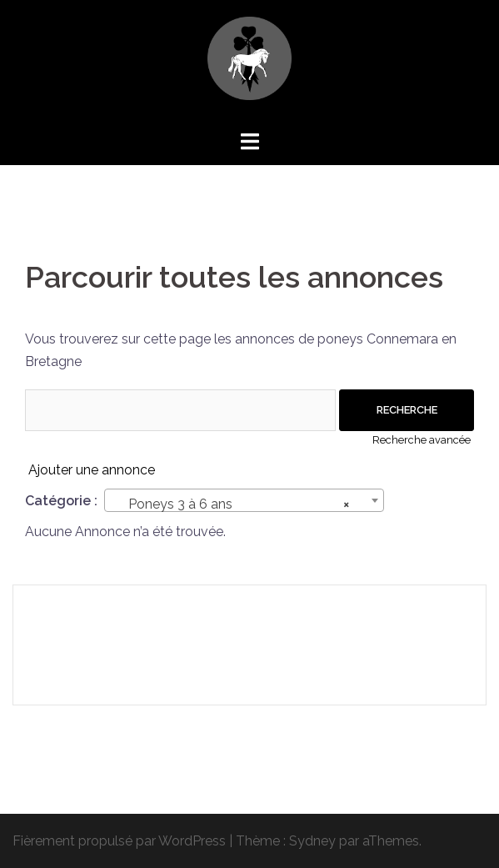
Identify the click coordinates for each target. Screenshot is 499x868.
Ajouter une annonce (92, 470)
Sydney (312, 841)
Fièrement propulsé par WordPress (119, 841)
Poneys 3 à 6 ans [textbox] (239, 504)
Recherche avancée (422, 440)
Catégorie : (61, 501)
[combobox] (244, 500)
